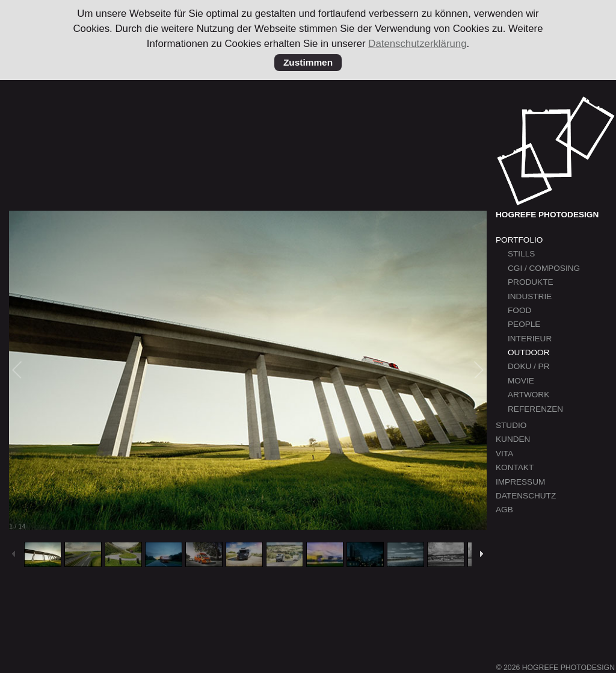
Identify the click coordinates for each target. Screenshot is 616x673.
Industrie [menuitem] (530, 296)
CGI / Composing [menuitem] (544, 268)
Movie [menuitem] (521, 381)
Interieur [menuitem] (530, 339)
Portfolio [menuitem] (519, 240)
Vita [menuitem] (504, 454)
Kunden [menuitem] (513, 439)
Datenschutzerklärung (417, 44)
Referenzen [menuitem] (535, 409)
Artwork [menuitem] (528, 395)
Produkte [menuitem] (531, 282)
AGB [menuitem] (504, 510)
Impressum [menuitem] (520, 482)
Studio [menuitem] (511, 425)
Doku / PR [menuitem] (529, 366)
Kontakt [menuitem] (515, 467)
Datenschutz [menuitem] (526, 496)
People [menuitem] (524, 324)
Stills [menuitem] (521, 254)
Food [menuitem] (519, 310)
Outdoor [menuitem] (528, 352)
